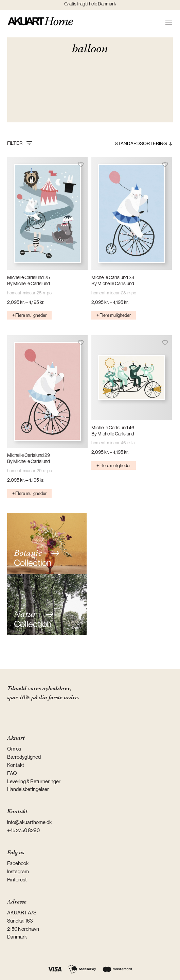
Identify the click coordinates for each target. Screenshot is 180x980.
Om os (14, 749)
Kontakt (16, 765)
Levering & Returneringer (34, 781)
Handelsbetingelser (28, 789)
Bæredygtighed (24, 757)
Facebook (18, 863)
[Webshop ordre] (129, 143)
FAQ (12, 773)
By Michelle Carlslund (29, 283)
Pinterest (17, 880)
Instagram (18, 871)
